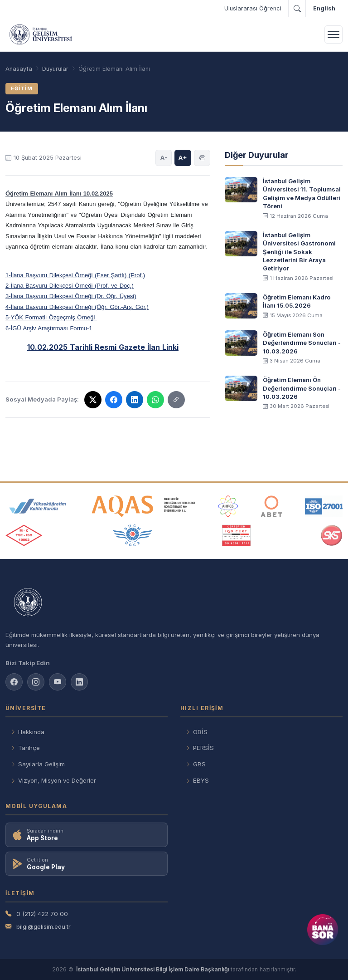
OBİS (197, 732)
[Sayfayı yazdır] (202, 158)
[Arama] (297, 9)
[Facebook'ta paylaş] (114, 400)
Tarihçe (25, 748)
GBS (196, 764)
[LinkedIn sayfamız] (79, 682)
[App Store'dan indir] (87, 835)
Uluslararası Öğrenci (253, 8)
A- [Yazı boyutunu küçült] (164, 157)
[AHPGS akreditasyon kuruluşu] (228, 506)
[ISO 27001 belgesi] (324, 506)
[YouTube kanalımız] (58, 682)
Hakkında (28, 732)
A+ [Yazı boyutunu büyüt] (183, 157)
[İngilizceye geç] (324, 9)
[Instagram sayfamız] (36, 682)
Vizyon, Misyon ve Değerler (53, 781)
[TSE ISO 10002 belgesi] (24, 535)
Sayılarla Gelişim (38, 764)
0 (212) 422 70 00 (37, 914)
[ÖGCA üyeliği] (133, 535)
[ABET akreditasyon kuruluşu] (271, 506)
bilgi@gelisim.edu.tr (38, 927)
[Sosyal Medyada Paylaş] (176, 400)
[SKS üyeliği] (332, 535)
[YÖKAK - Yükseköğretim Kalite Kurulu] (38, 506)
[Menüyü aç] (333, 34)
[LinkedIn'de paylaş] (135, 400)
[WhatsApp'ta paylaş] (155, 400)
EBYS (197, 781)
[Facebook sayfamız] (14, 682)
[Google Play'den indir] (87, 864)
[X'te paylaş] (93, 400)
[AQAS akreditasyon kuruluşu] (144, 506)
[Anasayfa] (19, 69)
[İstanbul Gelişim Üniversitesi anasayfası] (174, 603)
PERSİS (200, 748)
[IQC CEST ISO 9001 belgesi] (237, 535)
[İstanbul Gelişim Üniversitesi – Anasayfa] (41, 34)
